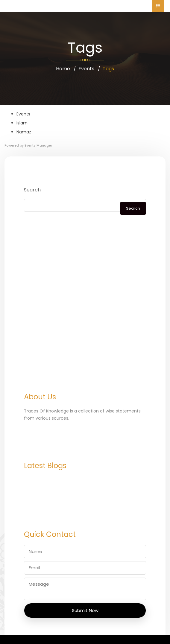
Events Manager (38, 145)
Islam (22, 123)
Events (86, 69)
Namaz (24, 132)
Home (63, 69)
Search (32, 190)
